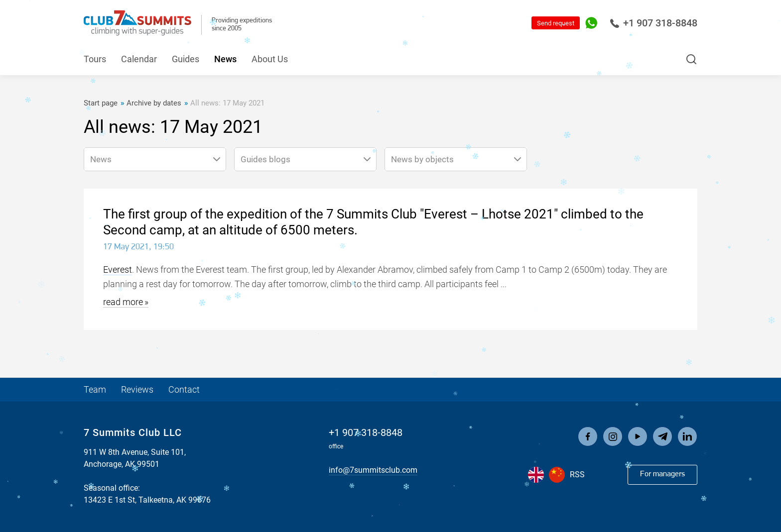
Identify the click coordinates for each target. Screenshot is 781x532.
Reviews (137, 389)
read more (123, 302)
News (225, 59)
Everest (118, 269)
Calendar (139, 59)
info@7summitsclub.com (373, 470)
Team (95, 389)
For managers (662, 474)
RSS (577, 475)
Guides (186, 59)
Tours (95, 59)
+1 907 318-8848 (653, 23)
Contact (184, 389)
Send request (556, 23)
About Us (270, 59)
